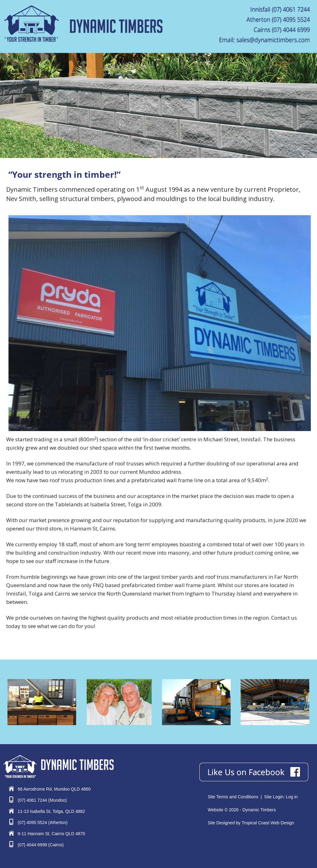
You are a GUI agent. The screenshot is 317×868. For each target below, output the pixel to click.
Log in (292, 797)
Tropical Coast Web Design (268, 823)
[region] (158, 105)
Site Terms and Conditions (233, 797)
